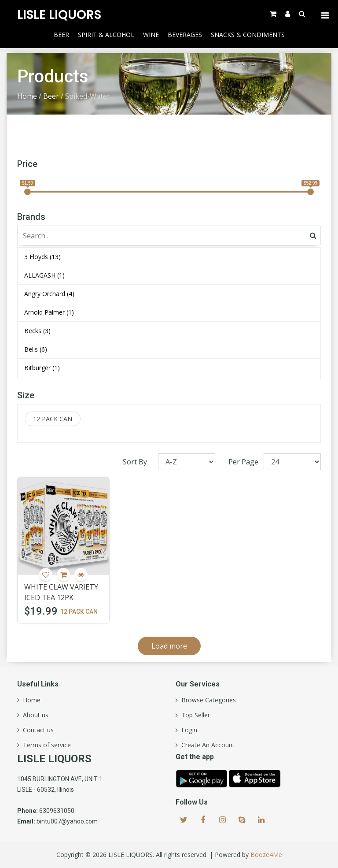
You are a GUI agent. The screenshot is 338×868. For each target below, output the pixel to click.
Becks (37, 331)
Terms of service (45, 745)
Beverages (185, 35)
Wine (151, 35)
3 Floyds (42, 257)
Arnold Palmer (49, 312)
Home (27, 96)
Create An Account (206, 745)
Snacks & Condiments (248, 35)
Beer (61, 35)
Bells (36, 349)
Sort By (135, 462)
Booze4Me (266, 855)
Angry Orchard (49, 294)
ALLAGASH (44, 275)
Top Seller (194, 715)
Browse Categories (207, 700)
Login (187, 730)
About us (34, 715)
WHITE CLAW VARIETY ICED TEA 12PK (61, 592)
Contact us (37, 730)
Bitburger (42, 368)
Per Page (243, 462)
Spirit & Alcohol (106, 35)
